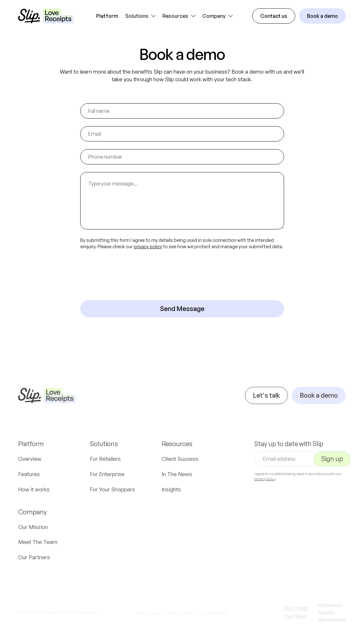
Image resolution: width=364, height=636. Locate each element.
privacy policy (148, 246)
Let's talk (266, 400)
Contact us (274, 16)
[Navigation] (47, 400)
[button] (141, 16)
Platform (107, 16)
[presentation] (129, 275)
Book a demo (322, 16)
